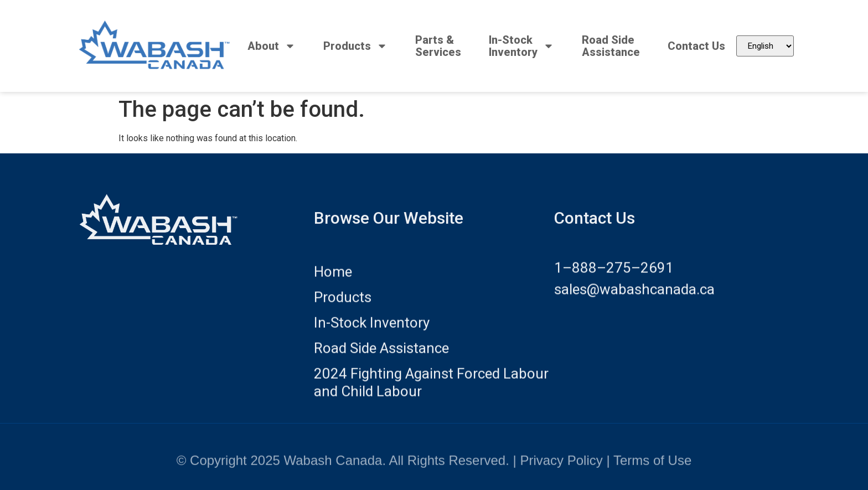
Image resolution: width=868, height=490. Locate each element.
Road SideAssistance (611, 46)
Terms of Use (652, 467)
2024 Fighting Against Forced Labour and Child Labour (431, 394)
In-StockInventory (521, 46)
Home (333, 283)
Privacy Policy (561, 467)
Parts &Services (438, 46)
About (272, 46)
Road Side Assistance (381, 360)
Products (355, 46)
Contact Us (696, 46)
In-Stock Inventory (372, 334)
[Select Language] (765, 46)
